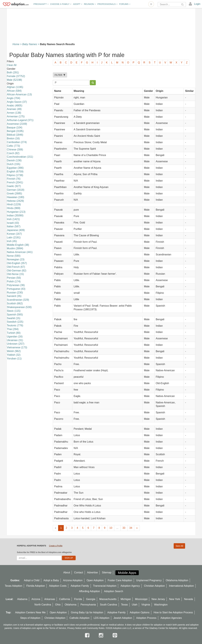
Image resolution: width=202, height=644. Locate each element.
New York (175, 599)
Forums (125, 4)
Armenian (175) (16, 116)
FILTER (60, 75)
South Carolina (108, 605)
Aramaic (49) (14, 109)
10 (111, 528)
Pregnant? (41, 4)
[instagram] (102, 635)
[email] (39, 558)
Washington (161, 605)
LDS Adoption (102, 618)
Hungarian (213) (16, 212)
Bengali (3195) (15, 131)
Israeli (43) (13, 223)
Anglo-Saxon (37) (17, 102)
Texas (124, 605)
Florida (78, 599)
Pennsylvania (88, 605)
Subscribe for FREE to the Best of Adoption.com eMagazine (44, 552)
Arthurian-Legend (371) (20, 120)
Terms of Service (58, 628)
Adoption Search (113, 591)
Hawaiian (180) (16, 197)
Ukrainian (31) (15, 340)
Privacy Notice (74, 628)
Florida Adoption (36, 586)
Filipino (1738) (15, 175)
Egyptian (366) (15, 168)
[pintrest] (115, 635)
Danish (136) (14, 160)
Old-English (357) (17, 263)
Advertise (92, 572)
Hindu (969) (14, 208)
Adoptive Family (80, 586)
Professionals (107, 4)
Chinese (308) (15, 150)
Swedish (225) (15, 322)
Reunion (90, 4)
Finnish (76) (14, 179)
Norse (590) (14, 256)
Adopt (78, 4)
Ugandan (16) (15, 337)
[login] (195, 4)
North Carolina (43, 605)
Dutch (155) (14, 164)
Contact (78, 572)
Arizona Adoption (73, 580)
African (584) (14, 91)
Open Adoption (95, 580)
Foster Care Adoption (120, 580)
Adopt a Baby (51, 580)
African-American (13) (19, 94)
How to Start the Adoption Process (173, 612)
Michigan (126, 599)
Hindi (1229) (14, 204)
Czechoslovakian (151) (20, 157)
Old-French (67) (16, 267)
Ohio (58, 605)
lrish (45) (12, 241)
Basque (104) (15, 128)
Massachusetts (108, 599)
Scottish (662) (15, 303)
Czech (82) (13, 153)
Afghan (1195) (15, 87)
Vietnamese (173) (17, 347)
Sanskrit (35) (14, 296)
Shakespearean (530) (19, 307)
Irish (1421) (13, 219)
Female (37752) (16, 76)
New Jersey (158, 599)
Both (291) (13, 72)
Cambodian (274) (17, 142)
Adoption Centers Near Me (30, 612)
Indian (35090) (15, 215)
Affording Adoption (89, 591)
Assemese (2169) (17, 124)
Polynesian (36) (16, 285)
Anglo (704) (14, 98)
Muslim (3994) (15, 248)
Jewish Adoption (123, 618)
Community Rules (95, 628)
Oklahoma (71, 605)
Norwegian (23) (16, 259)
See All (179, 546)
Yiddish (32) (14, 355)
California (65, 599)
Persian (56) (14, 278)
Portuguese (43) (16, 289)
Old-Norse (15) (15, 274)
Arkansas (50, 599)
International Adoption (181, 586)
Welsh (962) (14, 351)
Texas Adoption (14, 586)
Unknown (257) (16, 344)
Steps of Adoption (30, 618)
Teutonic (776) (15, 325)
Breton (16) (13, 138)
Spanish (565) (15, 315)
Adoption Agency (130, 586)
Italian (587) (14, 226)
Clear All (12, 65)
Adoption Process (146, 618)
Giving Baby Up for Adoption (87, 612)
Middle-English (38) (18, 245)
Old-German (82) (17, 271)
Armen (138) (14, 113)
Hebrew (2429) (15, 201)
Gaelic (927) (14, 186)
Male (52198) (14, 80)
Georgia (91, 599)
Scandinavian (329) (18, 300)
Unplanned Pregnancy (149, 580)
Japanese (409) (16, 230)
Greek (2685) (14, 194)
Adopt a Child (32, 580)
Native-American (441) (20, 252)
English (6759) (15, 172)
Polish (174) (14, 281)
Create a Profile (56, 546)
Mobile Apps (127, 573)
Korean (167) (14, 234)
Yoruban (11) (14, 359)
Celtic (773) (14, 146)
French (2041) (15, 182)
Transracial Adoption (105, 586)
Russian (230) (15, 293)
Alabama (22, 599)
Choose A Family (61, 4)
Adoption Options (140, 612)
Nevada (189, 599)
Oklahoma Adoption (177, 580)
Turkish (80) (14, 333)
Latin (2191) (14, 237)
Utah (135, 605)
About (67, 572)
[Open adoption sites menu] (151, 4)
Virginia (146, 605)
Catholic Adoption (80, 618)
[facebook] (88, 635)
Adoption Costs (58, 586)
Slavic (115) (14, 311)
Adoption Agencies (171, 618)
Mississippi (141, 599)
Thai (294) (13, 329)
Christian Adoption (154, 586)
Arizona (36, 599)
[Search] (170, 4)
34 (131, 528)
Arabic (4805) (15, 106)
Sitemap (107, 572)
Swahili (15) (14, 318)
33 (124, 528)
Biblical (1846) (15, 135)
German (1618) (16, 190)
